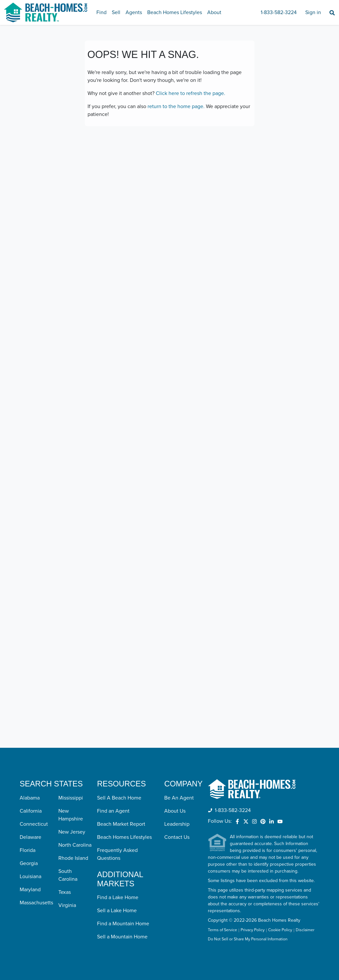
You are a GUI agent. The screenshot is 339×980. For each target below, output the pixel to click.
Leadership (177, 824)
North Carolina (75, 845)
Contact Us (177, 837)
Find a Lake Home (118, 897)
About (214, 12)
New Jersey (72, 832)
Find (101, 12)
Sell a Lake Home (117, 911)
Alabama (30, 798)
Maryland (30, 890)
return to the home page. (176, 106)
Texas (65, 892)
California (31, 811)
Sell (116, 12)
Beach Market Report (121, 824)
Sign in (313, 12)
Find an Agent (113, 811)
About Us (175, 811)
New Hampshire (71, 815)
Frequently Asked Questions (117, 854)
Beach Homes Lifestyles (175, 12)
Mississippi (71, 798)
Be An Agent (179, 798)
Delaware (30, 837)
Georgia (29, 863)
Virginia (67, 905)
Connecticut (34, 824)
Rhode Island (73, 858)
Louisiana (30, 876)
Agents (134, 12)
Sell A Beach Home (119, 798)
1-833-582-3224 (279, 12)
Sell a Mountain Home (122, 937)
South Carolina (68, 875)
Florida (28, 850)
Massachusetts (36, 903)
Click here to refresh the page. (190, 93)
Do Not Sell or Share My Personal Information (248, 939)
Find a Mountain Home (123, 924)
